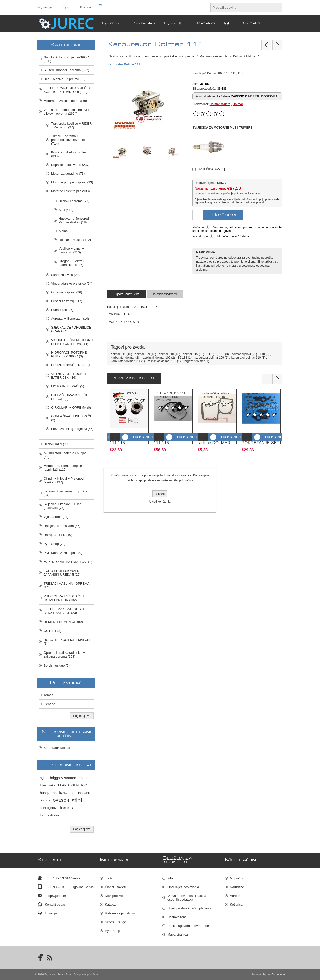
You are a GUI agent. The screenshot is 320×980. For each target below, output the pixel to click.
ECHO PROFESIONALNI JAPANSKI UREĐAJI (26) (62, 573)
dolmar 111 (118, 354)
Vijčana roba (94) (56, 517)
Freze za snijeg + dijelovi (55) (72, 429)
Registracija (45, 7)
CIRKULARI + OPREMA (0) (71, 407)
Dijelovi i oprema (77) (74, 201)
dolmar (84, 778)
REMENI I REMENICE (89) (63, 622)
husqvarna (48, 793)
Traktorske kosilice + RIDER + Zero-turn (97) (71, 125)
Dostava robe (177, 917)
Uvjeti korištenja (160, 502)
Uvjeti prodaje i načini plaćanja (189, 908)
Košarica (236, 905)
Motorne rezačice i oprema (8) (65, 101)
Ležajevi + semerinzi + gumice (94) (66, 493)
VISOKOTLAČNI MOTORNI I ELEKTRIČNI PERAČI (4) (72, 342)
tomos (66, 808)
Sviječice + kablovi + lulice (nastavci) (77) (63, 506)
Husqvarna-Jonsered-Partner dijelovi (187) (74, 220)
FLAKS (64, 785)
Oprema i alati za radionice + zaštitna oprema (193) (64, 655)
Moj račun (237, 878)
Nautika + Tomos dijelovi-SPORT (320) (67, 59)
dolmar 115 (190, 354)
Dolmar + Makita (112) (75, 240)
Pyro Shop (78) (55, 544)
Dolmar (238, 104)
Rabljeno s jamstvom (120, 913)
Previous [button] (267, 379)
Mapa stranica (178, 935)
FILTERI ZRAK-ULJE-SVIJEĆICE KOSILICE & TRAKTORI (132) (68, 90)
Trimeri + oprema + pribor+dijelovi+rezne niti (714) (69, 140)
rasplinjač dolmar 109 (156, 358)
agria (44, 778)
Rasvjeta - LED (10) (58, 535)
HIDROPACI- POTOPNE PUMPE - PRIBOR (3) (69, 354)
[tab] (127, 294)
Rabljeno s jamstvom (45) (62, 526)
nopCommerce (276, 974)
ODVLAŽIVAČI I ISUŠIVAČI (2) (71, 418)
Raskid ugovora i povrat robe (188, 926)
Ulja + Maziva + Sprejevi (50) (65, 79)
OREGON (61, 800)
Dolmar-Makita (220, 104)
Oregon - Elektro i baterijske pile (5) (71, 263)
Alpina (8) (66, 231)
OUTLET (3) (53, 631)
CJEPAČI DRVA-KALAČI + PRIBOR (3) (70, 397)
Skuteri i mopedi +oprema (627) (66, 70)
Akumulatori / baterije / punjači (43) (65, 455)
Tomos (48, 695)
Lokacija (51, 913)
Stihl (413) (66, 210)
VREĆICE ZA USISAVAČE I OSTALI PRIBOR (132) (64, 598)
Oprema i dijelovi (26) (67, 292)
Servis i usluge (116, 922)
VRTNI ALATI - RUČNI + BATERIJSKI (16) (69, 376)
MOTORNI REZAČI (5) (68, 386)
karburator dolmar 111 (126, 361)
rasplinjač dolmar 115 (162, 361)
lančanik (84, 793)
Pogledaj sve (82, 716)
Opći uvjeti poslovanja (183, 887)
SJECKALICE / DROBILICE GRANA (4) (71, 329)
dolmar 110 (166, 354)
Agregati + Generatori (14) (70, 319)
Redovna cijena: (205, 183)
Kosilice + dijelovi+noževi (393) (69, 154)
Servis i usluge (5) (57, 665)
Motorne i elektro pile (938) (71, 191)
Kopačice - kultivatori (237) (70, 165)
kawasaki (67, 793)
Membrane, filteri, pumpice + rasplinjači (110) (64, 468)
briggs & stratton (63, 778)
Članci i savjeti (115, 887)
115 (222, 354)
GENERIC (79, 785)
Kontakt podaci (56, 905)
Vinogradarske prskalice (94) (72, 284)
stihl (77, 800)
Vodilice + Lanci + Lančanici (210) (71, 250)
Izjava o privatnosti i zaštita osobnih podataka (187, 898)
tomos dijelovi (50, 815)
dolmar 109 (142, 354)
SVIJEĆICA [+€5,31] (211, 169)
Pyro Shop (113, 931)
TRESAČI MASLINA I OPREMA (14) (67, 585)
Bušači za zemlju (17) (67, 301)
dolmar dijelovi (241, 354)
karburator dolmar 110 (246, 358)
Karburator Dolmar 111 (60, 748)
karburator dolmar (123, 358)
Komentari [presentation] (165, 294)
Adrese (235, 896)
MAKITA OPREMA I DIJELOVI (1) (68, 562)
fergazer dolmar (194, 361)
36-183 (183, 358)
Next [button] (277, 379)
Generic (49, 704)
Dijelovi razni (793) (57, 444)
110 (262, 354)
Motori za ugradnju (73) (68, 174)
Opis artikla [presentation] (127, 294)
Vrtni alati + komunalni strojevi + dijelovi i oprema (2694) (67, 112)
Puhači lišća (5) (62, 310)
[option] (129, 419)
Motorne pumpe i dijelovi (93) (72, 182)
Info (170, 878)
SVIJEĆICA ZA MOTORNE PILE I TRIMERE (222, 128)
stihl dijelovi (49, 808)
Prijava (66, 7)
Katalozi (111, 905)
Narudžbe (237, 887)
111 (209, 354)
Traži (108, 878)
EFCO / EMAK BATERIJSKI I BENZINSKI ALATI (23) (65, 611)
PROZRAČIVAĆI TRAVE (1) (71, 365)
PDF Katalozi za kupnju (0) (63, 553)
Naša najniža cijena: (210, 189)
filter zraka (48, 785)
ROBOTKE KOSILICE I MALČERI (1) (68, 642)
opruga (45, 800)
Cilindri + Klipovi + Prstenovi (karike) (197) (64, 480)
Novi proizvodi (115, 896)
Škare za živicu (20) (65, 275)
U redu (160, 494)
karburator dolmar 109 (209, 358)
